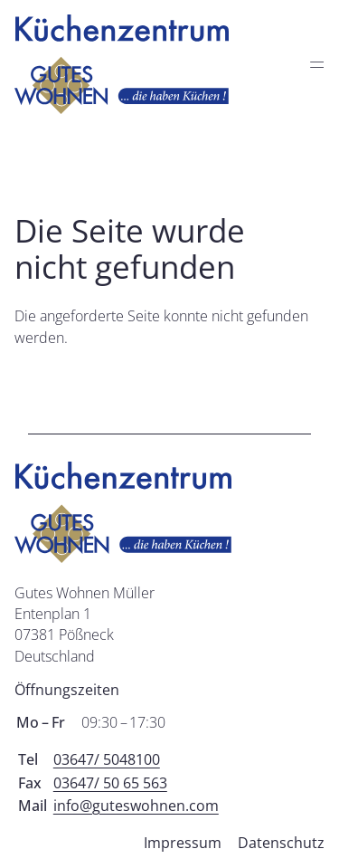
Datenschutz (281, 843)
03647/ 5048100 (107, 759)
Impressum (183, 843)
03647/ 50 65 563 (110, 783)
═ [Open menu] (316, 64)
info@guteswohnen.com (136, 806)
